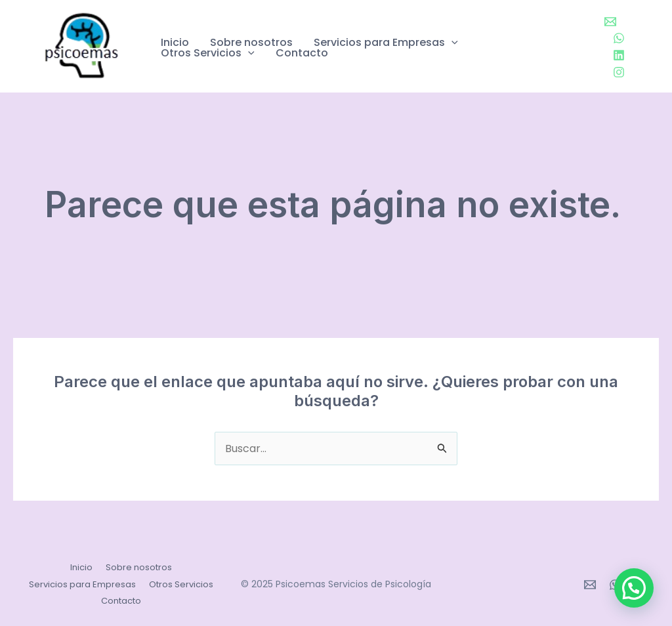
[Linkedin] (619, 55)
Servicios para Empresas (386, 43)
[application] (451, 43)
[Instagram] (619, 72)
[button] (634, 588)
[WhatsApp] (619, 38)
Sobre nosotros (251, 43)
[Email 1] (610, 22)
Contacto (302, 53)
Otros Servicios (208, 53)
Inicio (175, 43)
